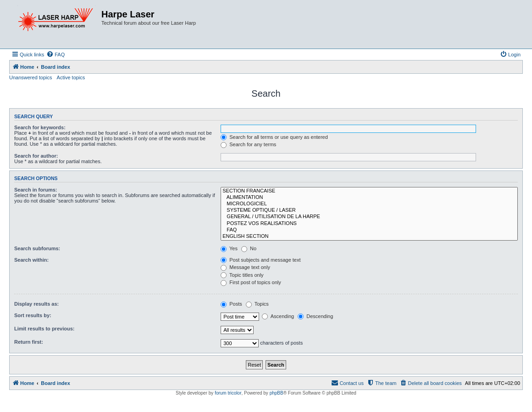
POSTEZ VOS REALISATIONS (369, 224)
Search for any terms (248, 144)
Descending (315, 316)
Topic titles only (242, 275)
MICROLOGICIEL (369, 204)
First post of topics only (251, 282)
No (249, 248)
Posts (231, 304)
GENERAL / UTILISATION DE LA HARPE (369, 217)
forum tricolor (228, 393)
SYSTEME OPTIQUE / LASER (369, 210)
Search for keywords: (40, 127)
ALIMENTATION (369, 198)
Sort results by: (33, 315)
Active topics (71, 77)
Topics (257, 304)
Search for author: (36, 156)
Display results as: (36, 304)
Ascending (278, 316)
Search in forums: (36, 190)
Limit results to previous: (44, 329)
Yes (229, 248)
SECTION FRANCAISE (369, 191)
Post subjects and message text (260, 260)
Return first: (29, 342)
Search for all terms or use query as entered (274, 137)
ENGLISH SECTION (369, 236)
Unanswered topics (31, 77)
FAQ (369, 230)
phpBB (277, 393)
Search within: (31, 260)
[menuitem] (55, 55)
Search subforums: (37, 248)
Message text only (245, 267)
